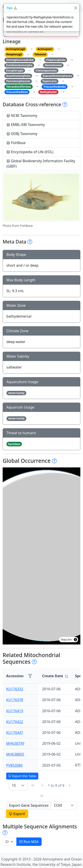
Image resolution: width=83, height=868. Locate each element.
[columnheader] (55, 676)
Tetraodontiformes (19, 87)
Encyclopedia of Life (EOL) (30, 152)
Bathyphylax (48, 92)
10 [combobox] (14, 785)
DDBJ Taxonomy (22, 134)
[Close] (76, 8)
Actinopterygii (16, 49)
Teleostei (40, 54)
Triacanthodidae (17, 92)
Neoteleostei (53, 65)
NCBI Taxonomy (22, 116)
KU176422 (15, 722)
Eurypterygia (15, 70)
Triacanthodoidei (55, 87)
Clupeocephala (56, 60)
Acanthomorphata (18, 76)
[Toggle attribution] (75, 640)
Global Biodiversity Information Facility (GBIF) (41, 164)
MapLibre (66, 640)
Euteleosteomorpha (19, 65)
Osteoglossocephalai (20, 60)
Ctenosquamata (46, 70)
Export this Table (22, 776)
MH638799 (15, 743)
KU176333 (15, 689)
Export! (17, 814)
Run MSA (29, 842)
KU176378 (15, 700)
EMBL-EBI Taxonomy (26, 125)
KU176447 (15, 733)
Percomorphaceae (18, 81)
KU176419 (15, 711)
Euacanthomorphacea (57, 76)
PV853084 (14, 765)
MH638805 (15, 754)
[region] (41, 556)
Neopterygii (14, 54)
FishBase (16, 143)
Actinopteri (45, 49)
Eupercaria (50, 81)
